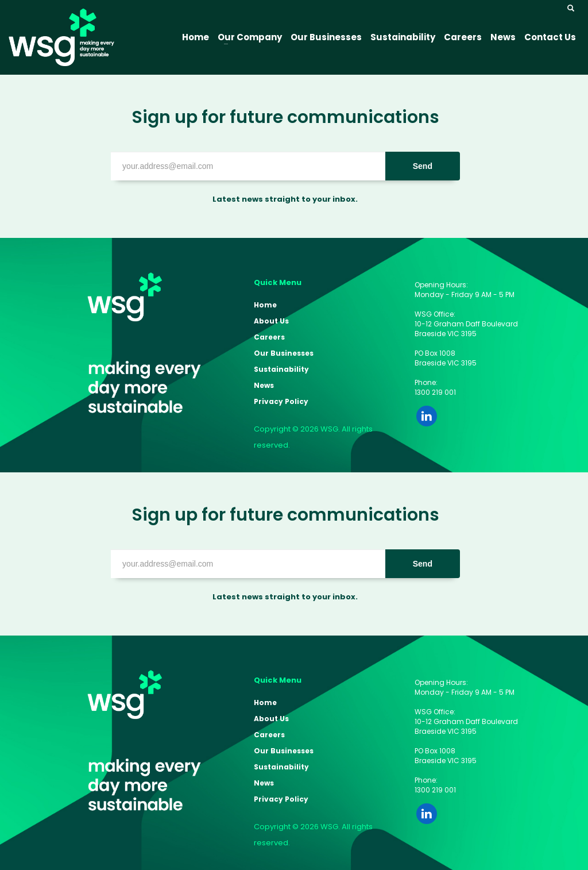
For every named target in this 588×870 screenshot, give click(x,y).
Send (423, 166)
